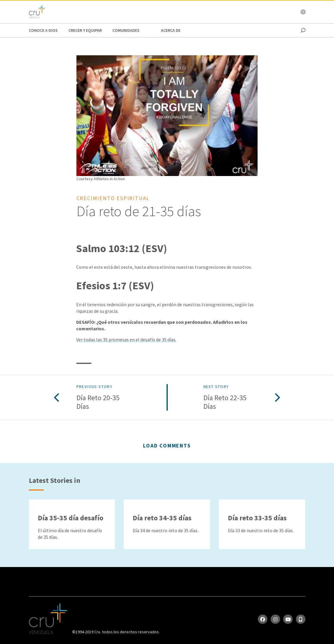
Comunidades (126, 30)
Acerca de (171, 30)
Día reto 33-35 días (257, 518)
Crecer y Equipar (85, 30)
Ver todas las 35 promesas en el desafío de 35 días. (126, 340)
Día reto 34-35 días (162, 518)
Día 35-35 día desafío (70, 518)
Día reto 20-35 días (98, 402)
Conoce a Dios (43, 30)
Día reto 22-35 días (225, 402)
